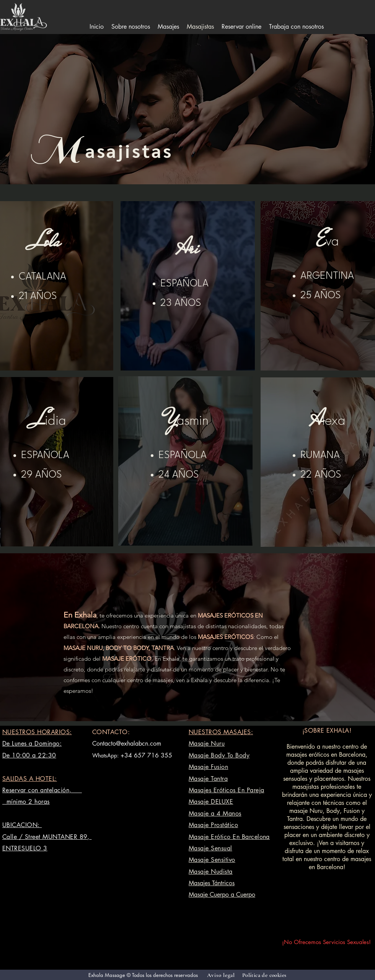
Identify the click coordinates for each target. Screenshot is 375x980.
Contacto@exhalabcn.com (127, 744)
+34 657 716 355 (146, 755)
